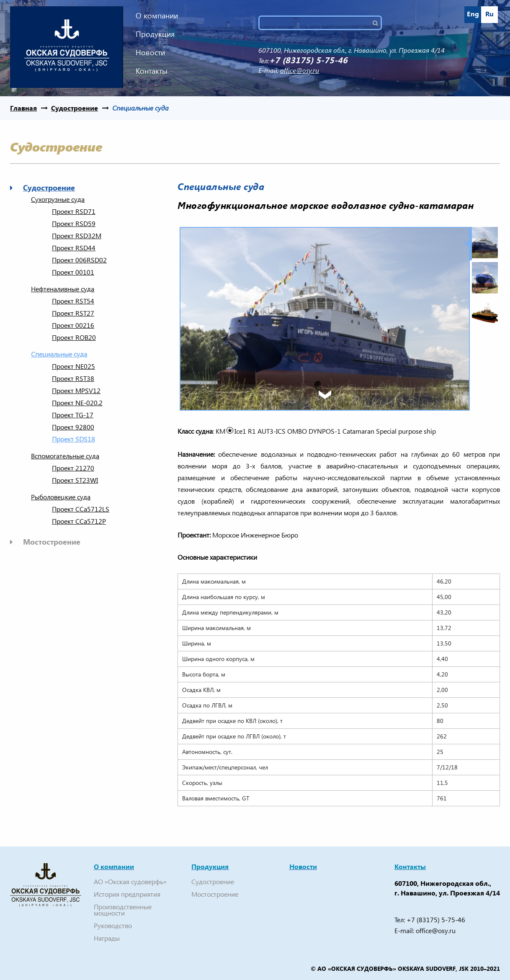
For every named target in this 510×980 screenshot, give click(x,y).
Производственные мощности (123, 910)
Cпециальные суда (140, 108)
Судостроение (75, 108)
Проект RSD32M (77, 236)
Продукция (155, 34)
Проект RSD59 (74, 224)
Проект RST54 (73, 301)
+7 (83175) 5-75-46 (436, 920)
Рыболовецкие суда (61, 497)
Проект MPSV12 (76, 391)
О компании (157, 15)
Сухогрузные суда (58, 199)
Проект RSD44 (74, 248)
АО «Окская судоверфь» (130, 881)
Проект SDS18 (73, 439)
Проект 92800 (73, 427)
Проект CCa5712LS (81, 509)
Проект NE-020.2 (77, 403)
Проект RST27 (73, 313)
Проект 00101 (73, 272)
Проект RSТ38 (73, 378)
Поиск (379, 23)
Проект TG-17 (73, 415)
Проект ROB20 (74, 337)
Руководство (113, 925)
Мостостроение (52, 541)
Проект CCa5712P (79, 521)
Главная (23, 108)
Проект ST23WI (75, 480)
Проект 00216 (73, 325)
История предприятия (127, 894)
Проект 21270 (73, 468)
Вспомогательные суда (65, 456)
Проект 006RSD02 (79, 260)
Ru (489, 14)
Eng (473, 14)
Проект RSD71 (74, 211)
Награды (107, 938)
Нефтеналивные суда (63, 289)
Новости (150, 52)
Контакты (152, 71)
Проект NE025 (73, 366)
